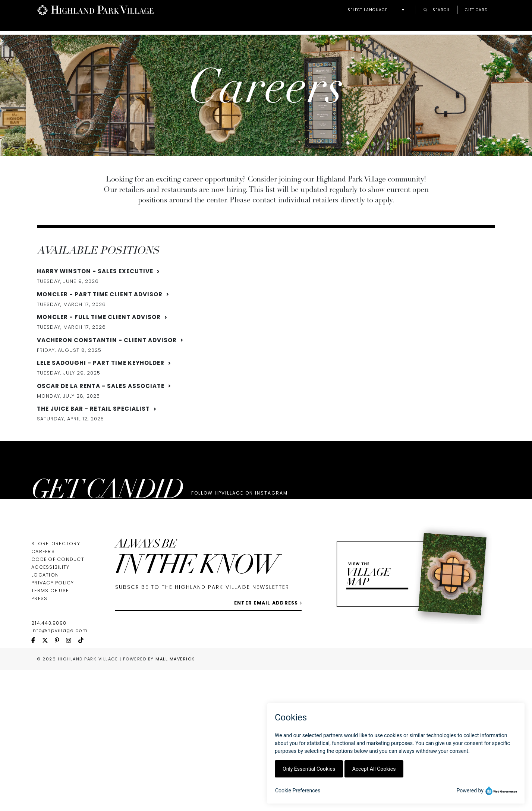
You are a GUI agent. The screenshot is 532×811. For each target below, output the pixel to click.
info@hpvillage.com (60, 736)
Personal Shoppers (328, 27)
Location (45, 680)
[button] (378, 10)
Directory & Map (77, 27)
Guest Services (246, 27)
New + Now (480, 27)
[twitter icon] (48, 746)
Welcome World (412, 27)
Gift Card (476, 10)
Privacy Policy (53, 688)
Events (186, 27)
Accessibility (50, 672)
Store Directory (56, 649)
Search (437, 10)
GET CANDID (107, 539)
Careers (43, 657)
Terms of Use (50, 696)
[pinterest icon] (60, 746)
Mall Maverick (175, 764)
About (140, 27)
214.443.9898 (49, 728)
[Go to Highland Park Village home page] (96, 10)
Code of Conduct (58, 664)
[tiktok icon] (84, 746)
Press (39, 703)
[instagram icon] (72, 746)
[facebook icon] (37, 746)
